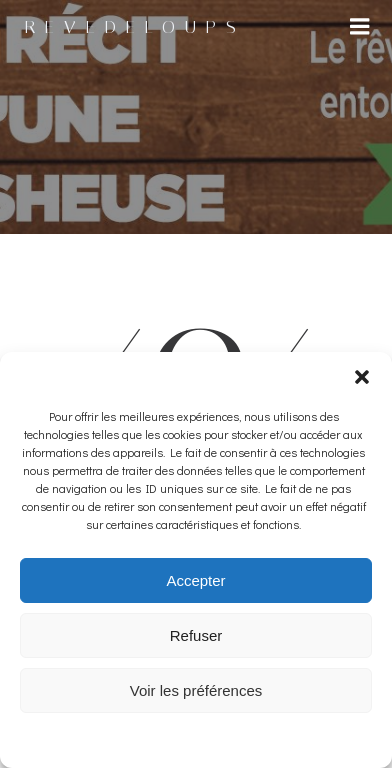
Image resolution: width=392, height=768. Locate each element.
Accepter (195, 580)
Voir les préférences (196, 690)
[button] (362, 377)
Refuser (196, 635)
